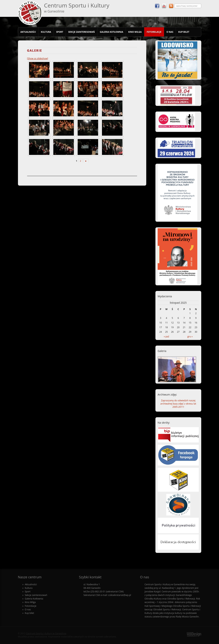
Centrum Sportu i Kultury (77, 7)
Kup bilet (184, 32)
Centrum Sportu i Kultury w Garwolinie (46, 633)
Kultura (46, 32)
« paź (167, 337)
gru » (190, 337)
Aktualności (28, 32)
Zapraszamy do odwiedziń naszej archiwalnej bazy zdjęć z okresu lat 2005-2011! (178, 404)
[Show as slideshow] (38, 58)
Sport (60, 32)
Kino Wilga (135, 32)
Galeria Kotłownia (112, 32)
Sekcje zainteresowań (82, 32)
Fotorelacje (154, 32)
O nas (170, 32)
